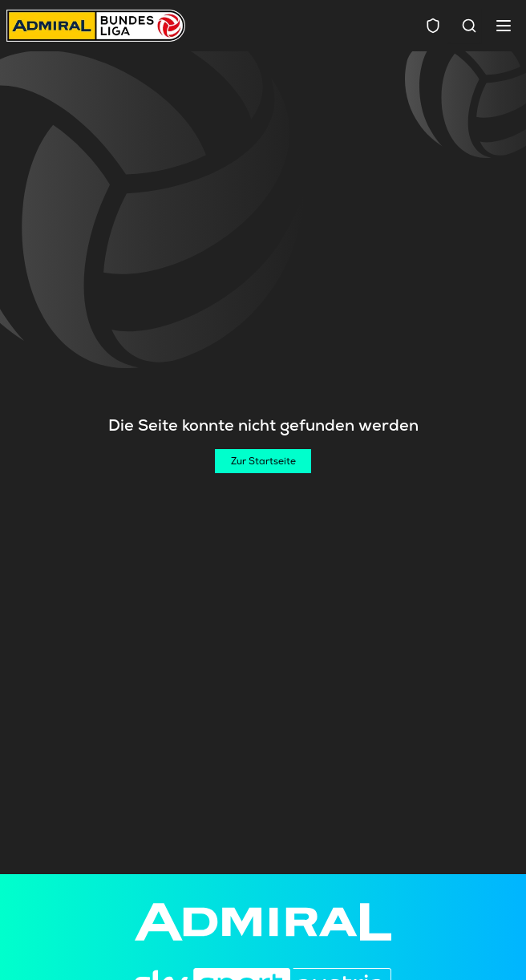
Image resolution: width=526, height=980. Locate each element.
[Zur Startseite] (263, 461)
